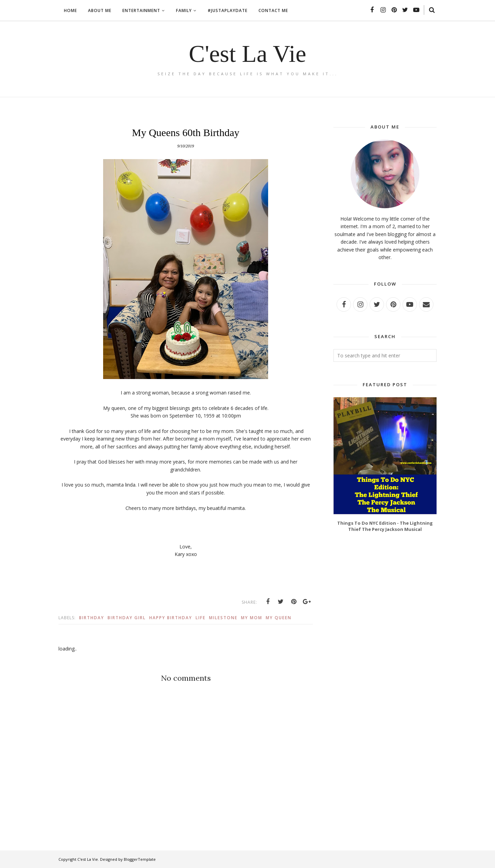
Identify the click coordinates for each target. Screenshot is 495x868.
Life (201, 618)
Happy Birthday (171, 618)
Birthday (92, 618)
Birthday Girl (127, 618)
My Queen (279, 618)
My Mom (252, 618)
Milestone (223, 618)
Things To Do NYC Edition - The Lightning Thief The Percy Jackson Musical (385, 526)
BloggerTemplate (140, 859)
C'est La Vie (247, 54)
